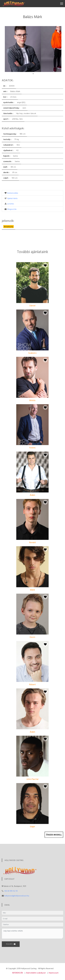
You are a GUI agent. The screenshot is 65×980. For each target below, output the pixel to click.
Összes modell (54, 838)
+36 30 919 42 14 (11, 891)
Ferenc (32, 485)
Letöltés (11, 204)
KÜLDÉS (11, 946)
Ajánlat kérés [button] (12, 198)
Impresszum (54, 973)
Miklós (32, 438)
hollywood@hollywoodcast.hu (17, 896)
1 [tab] (33, 74)
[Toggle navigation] (62, 4)
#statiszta (8, 227)
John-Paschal (32, 817)
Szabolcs (32, 390)
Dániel (32, 343)
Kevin (32, 675)
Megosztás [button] (12, 209)
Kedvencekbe (13, 193)
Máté (32, 627)
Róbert (32, 722)
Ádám (32, 532)
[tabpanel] (23, 49)
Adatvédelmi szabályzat (36, 973)
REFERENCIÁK (18, 973)
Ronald (32, 580)
